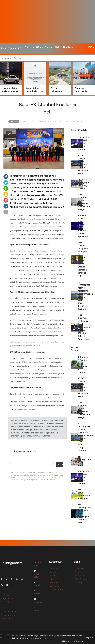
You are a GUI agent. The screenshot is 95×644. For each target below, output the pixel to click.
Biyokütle (68, 47)
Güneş (39, 47)
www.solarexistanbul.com (23, 409)
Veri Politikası (7, 602)
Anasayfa (7, 58)
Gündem (29, 47)
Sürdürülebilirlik (57, 589)
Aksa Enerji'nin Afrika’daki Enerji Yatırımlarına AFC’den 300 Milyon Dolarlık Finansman (84, 327)
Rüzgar (49, 47)
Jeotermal (55, 586)
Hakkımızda (7, 595)
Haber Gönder (8, 618)
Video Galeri (36, 574)
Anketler (78, 572)
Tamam (78, 641)
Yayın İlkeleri (7, 599)
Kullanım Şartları (9, 612)
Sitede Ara (80, 569)
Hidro (58, 47)
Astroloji (79, 582)
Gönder (60, 464)
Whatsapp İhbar (9, 615)
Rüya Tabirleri (81, 579)
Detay (66, 641)
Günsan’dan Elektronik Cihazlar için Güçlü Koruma (83, 143)
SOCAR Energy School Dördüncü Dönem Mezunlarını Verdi (83, 164)
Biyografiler (80, 576)
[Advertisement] (47, 22)
